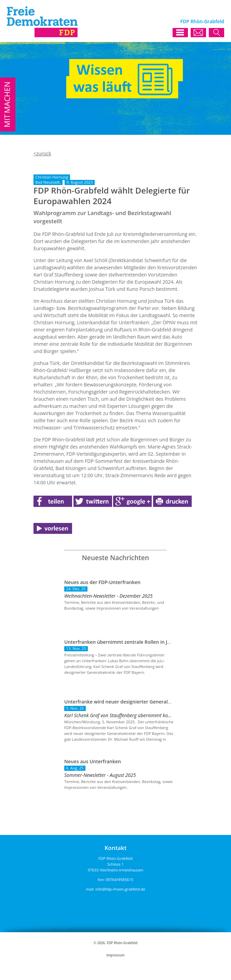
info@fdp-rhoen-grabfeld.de (120, 889)
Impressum (115, 955)
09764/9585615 (119, 879)
